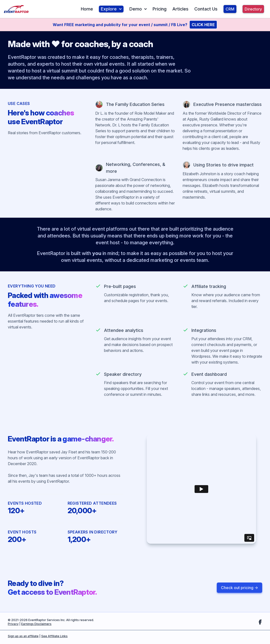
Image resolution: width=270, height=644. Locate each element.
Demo (138, 9)
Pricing (160, 9)
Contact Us (206, 9)
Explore (111, 9)
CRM (230, 9)
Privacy (13, 624)
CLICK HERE (203, 25)
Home (87, 9)
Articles (180, 9)
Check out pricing (239, 588)
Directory (253, 9)
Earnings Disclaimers (36, 624)
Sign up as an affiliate (23, 636)
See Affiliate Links (54, 636)
